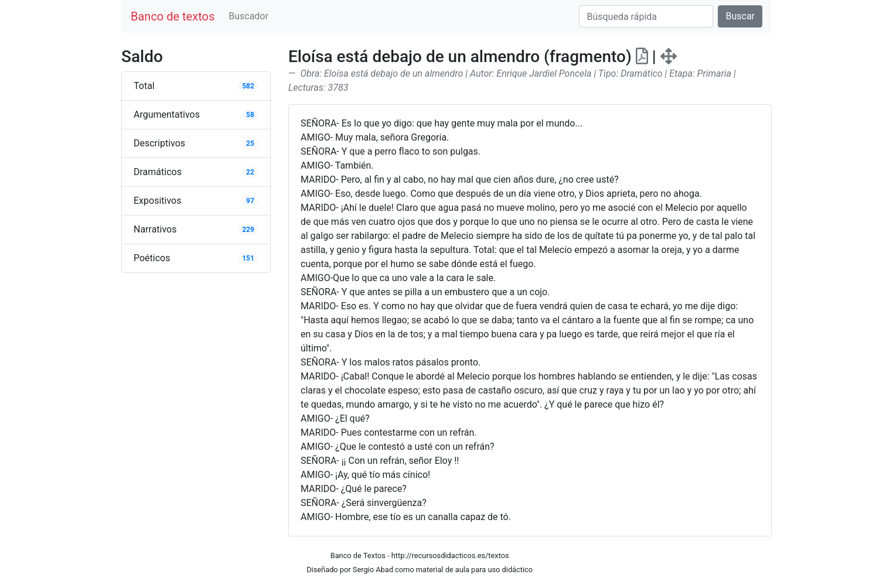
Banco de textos (173, 16)
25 (250, 143)
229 (248, 230)
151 (248, 258)
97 (250, 201)
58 (250, 115)
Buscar (740, 16)
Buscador (248, 16)
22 (250, 172)
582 (248, 86)
